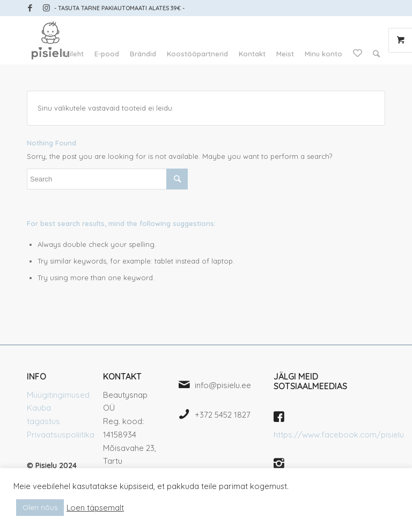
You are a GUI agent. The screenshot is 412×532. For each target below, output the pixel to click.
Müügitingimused (58, 395)
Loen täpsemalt (95, 508)
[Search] (376, 54)
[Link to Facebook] (30, 8)
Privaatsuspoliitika (61, 435)
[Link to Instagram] (46, 8)
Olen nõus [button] (40, 507)
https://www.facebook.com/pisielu (339, 435)
